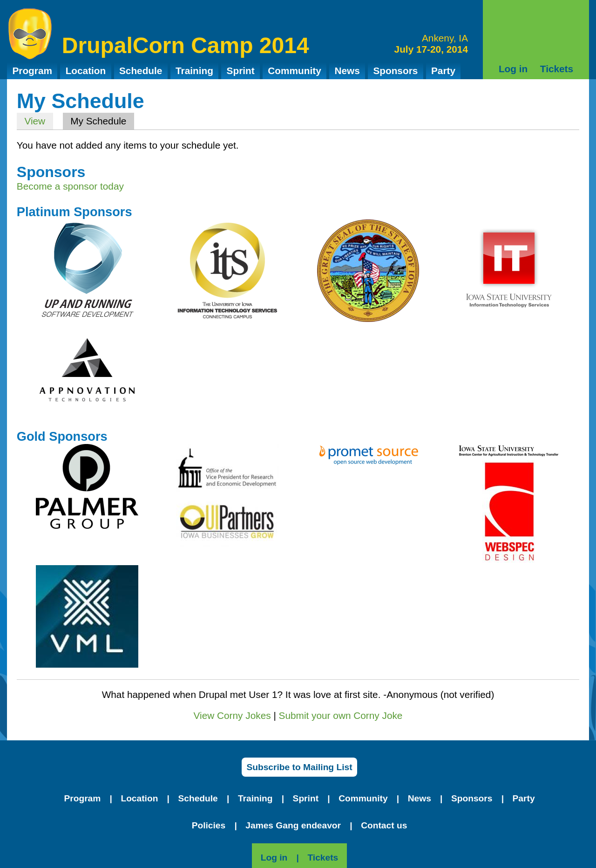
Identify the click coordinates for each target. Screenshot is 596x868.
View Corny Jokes (232, 715)
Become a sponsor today (70, 186)
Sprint (241, 71)
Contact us (384, 825)
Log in (513, 69)
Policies (209, 825)
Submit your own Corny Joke (341, 715)
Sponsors (395, 71)
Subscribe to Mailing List (299, 767)
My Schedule (102, 121)
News (347, 71)
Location (86, 71)
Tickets (557, 69)
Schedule (141, 71)
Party (443, 71)
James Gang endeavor (293, 825)
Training (194, 71)
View (35, 121)
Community (294, 71)
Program (32, 71)
